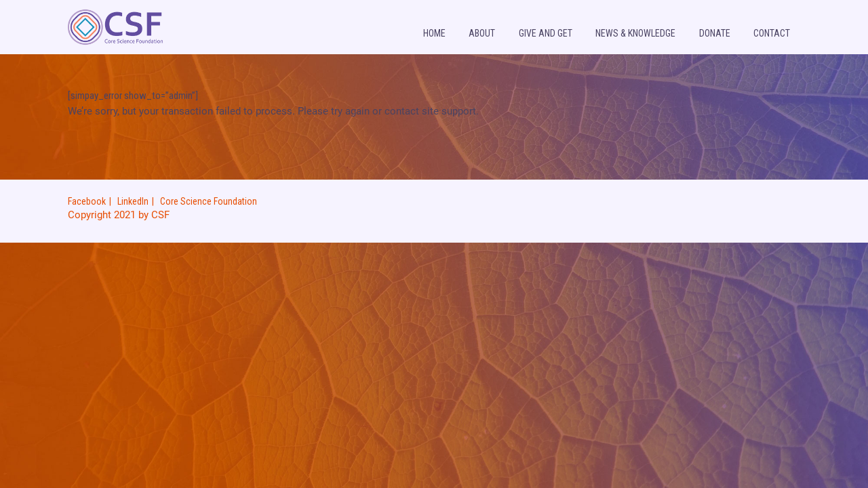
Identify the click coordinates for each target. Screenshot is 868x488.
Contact (772, 33)
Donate (715, 33)
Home (434, 33)
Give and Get (546, 33)
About (482, 33)
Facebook (87, 201)
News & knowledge (635, 33)
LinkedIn (133, 201)
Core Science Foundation (209, 201)
